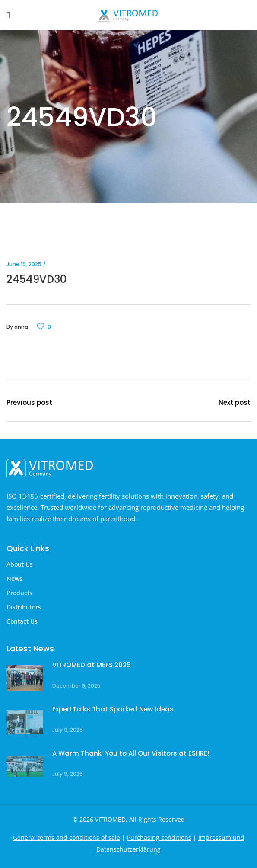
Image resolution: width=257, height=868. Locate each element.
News (14, 578)
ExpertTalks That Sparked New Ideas (113, 709)
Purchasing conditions (159, 838)
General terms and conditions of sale (67, 838)
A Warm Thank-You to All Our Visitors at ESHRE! (131, 753)
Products (19, 593)
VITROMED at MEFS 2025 (92, 665)
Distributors (24, 607)
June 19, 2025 (24, 264)
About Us (20, 564)
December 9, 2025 (76, 686)
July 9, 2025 (68, 730)
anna (21, 327)
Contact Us (22, 621)
